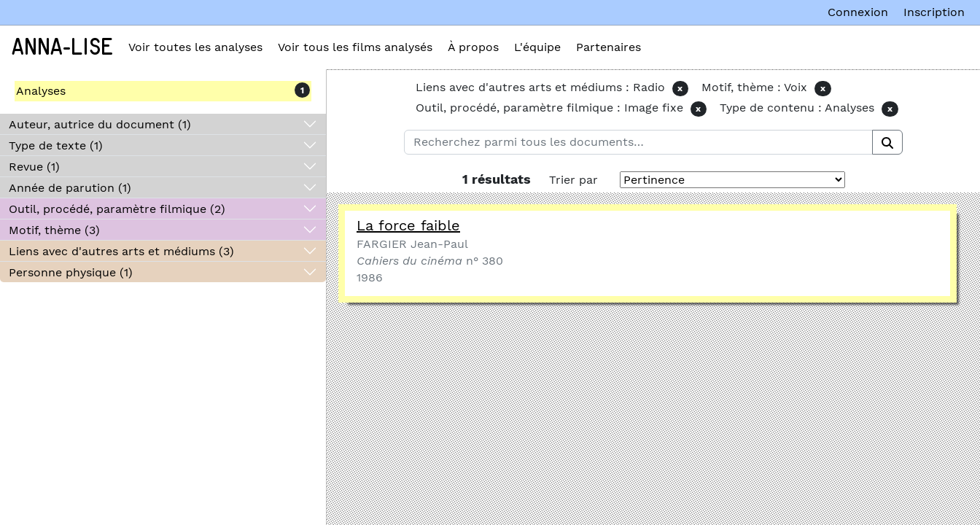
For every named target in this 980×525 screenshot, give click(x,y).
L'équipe (537, 47)
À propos (473, 47)
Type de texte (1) (56, 145)
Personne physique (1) (71, 272)
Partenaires (608, 47)
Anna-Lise (62, 47)
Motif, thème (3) (54, 230)
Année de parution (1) (70, 188)
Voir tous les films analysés (355, 47)
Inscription (934, 12)
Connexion (858, 12)
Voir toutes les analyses (195, 47)
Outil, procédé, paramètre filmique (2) (117, 209)
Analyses (41, 91)
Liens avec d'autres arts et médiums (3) (121, 251)
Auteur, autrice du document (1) (100, 124)
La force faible (408, 225)
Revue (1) (34, 167)
